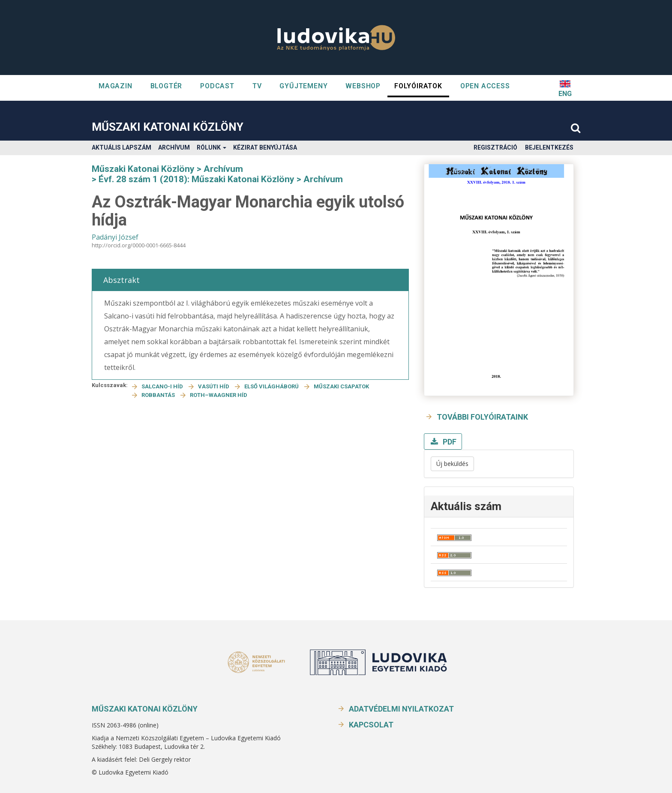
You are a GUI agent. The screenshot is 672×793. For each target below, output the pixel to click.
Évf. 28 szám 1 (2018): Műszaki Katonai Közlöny (196, 179)
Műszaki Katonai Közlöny (168, 127)
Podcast (217, 86)
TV (257, 86)
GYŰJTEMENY (303, 86)
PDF (449, 442)
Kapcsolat (371, 725)
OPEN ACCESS (485, 86)
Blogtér (166, 86)
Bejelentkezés (549, 147)
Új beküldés (452, 464)
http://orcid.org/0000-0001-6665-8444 (139, 245)
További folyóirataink (482, 417)
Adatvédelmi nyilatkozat (401, 709)
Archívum (174, 147)
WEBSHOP (363, 86)
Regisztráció (495, 147)
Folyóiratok (418, 86)
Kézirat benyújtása (265, 147)
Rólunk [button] (211, 147)
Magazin (115, 86)
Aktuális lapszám (121, 147)
